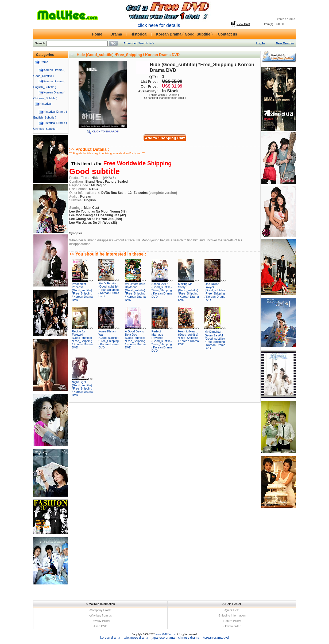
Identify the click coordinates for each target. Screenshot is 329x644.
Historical (46, 104)
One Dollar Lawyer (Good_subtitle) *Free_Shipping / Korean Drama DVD (215, 292)
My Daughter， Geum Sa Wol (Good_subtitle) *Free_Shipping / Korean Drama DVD (215, 340)
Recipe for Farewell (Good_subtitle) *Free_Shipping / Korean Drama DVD (82, 339)
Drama (44, 62)
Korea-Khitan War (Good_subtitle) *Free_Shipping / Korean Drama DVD (109, 339)
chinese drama (189, 638)
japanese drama (163, 638)
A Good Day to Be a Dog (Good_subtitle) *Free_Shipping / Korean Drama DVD (136, 339)
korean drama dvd (216, 638)
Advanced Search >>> (139, 43)
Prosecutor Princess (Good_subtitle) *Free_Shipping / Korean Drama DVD (82, 292)
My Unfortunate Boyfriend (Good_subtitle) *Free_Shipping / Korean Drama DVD (136, 292)
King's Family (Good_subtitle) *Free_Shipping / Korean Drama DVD (109, 290)
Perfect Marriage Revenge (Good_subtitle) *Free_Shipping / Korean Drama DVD (162, 341)
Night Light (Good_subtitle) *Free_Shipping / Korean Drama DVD (82, 388)
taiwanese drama (136, 638)
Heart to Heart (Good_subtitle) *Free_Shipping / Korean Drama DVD (188, 338)
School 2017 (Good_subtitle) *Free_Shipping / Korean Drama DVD (162, 290)
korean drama (110, 638)
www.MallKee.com (166, 634)
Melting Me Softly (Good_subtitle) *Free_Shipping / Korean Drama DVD (188, 292)
